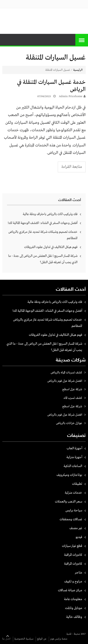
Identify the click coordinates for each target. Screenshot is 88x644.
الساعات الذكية (73, 466)
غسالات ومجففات (71, 519)
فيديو (79, 537)
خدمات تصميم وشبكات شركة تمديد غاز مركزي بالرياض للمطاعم (43, 235)
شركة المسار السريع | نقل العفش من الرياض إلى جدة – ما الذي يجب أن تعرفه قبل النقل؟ (43, 259)
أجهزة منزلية (74, 457)
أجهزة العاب (74, 448)
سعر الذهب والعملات (69, 502)
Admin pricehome (71, 96)
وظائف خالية (74, 617)
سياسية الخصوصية (24, 639)
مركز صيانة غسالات (70, 590)
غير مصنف (76, 528)
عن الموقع (42, 639)
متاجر (78, 573)
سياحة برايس (74, 510)
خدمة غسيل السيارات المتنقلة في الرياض (51, 86)
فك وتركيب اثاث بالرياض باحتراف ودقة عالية (50, 214)
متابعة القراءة (72, 167)
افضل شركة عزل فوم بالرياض (65, 381)
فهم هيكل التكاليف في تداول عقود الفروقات (51, 247)
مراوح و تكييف (73, 581)
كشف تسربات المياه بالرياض (66, 373)
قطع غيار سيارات (72, 546)
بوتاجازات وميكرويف (69, 475)
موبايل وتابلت (74, 608)
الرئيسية (78, 70)
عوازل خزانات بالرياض (69, 423)
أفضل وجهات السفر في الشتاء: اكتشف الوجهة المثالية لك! (43, 223)
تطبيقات (77, 484)
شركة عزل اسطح (72, 389)
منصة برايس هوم (59, 639)
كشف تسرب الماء (73, 398)
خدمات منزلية (73, 493)
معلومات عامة (73, 599)
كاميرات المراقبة (73, 555)
